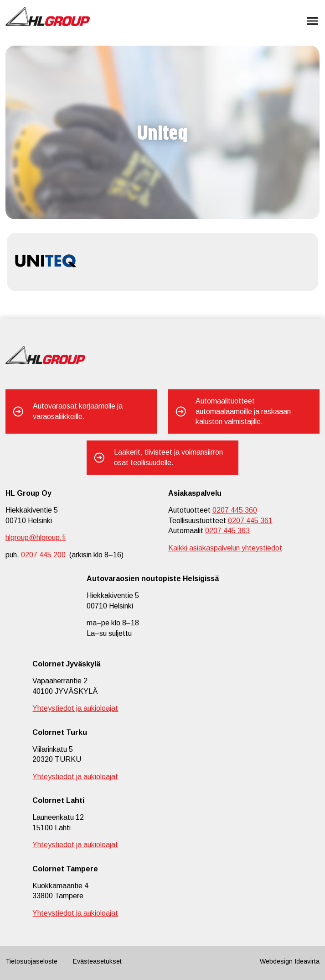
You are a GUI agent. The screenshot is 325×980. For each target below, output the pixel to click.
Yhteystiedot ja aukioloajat (75, 708)
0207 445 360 (235, 510)
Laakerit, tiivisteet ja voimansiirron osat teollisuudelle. (168, 457)
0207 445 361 (250, 521)
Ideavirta (307, 961)
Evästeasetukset (97, 961)
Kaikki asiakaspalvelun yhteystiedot (225, 548)
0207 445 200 (43, 555)
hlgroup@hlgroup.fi (36, 537)
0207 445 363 (227, 531)
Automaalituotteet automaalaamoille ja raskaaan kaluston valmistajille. (243, 411)
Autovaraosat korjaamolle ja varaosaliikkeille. (78, 411)
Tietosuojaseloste (31, 961)
